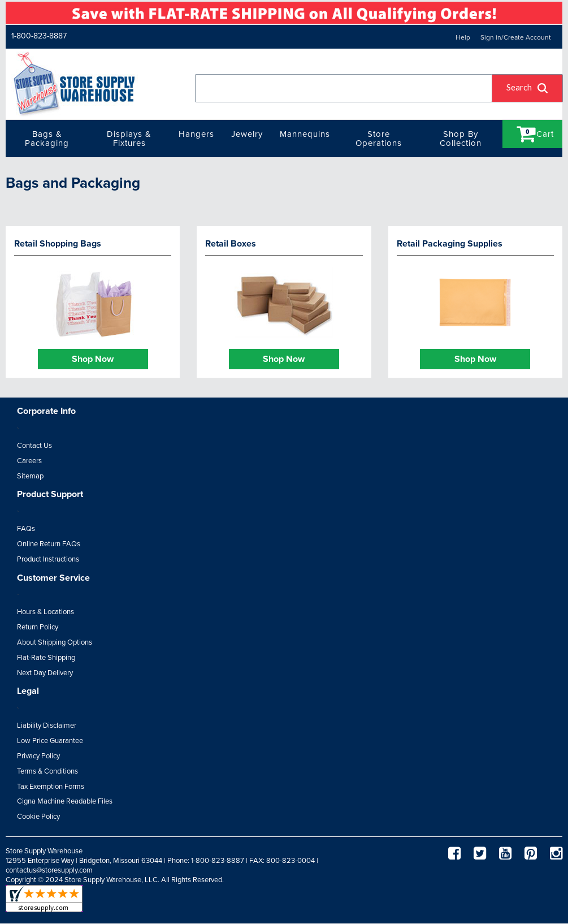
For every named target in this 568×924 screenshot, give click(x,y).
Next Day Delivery (45, 673)
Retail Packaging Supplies (450, 244)
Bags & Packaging (47, 139)
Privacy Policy (38, 756)
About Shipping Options (55, 642)
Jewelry (247, 134)
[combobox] (344, 88)
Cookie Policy (38, 817)
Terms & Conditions (47, 771)
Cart (535, 133)
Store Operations (379, 139)
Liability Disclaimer (47, 726)
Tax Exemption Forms (51, 787)
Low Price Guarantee (50, 741)
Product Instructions (48, 559)
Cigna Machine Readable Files (65, 801)
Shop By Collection (461, 139)
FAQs (26, 529)
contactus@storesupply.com (49, 870)
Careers (29, 461)
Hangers (196, 134)
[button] (528, 88)
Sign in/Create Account (516, 37)
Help (463, 37)
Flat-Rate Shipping (46, 658)
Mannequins (305, 134)
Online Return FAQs (49, 544)
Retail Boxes (231, 244)
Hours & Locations (45, 612)
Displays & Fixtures (129, 139)
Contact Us (34, 446)
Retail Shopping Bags (58, 244)
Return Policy (38, 627)
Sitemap (30, 476)
